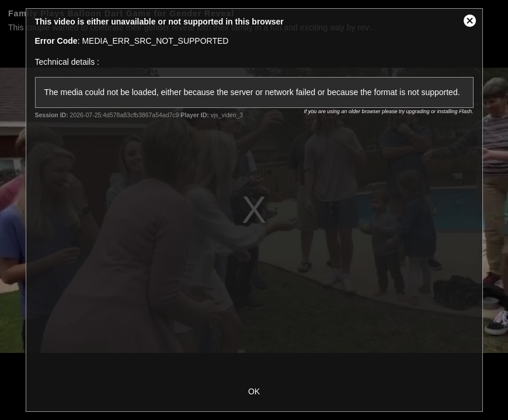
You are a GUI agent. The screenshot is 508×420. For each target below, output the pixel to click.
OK (254, 391)
